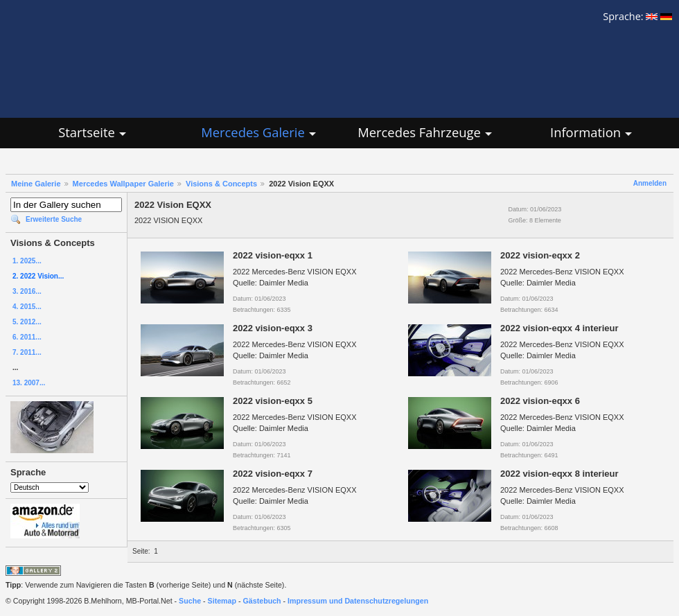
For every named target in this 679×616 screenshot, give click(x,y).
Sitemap (222, 601)
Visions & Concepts (221, 184)
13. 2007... (29, 383)
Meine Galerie (36, 184)
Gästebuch (262, 601)
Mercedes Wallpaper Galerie (123, 184)
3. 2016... (27, 291)
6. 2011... (27, 337)
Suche (190, 601)
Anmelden (650, 183)
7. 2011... (27, 352)
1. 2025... (27, 261)
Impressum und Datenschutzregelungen (358, 601)
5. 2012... (27, 322)
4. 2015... (27, 307)
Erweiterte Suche (54, 219)
